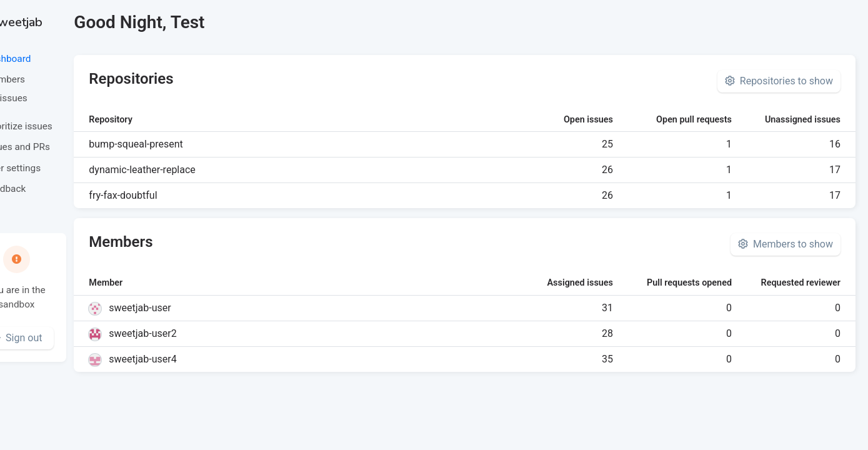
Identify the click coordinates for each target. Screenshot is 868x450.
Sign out (62, 338)
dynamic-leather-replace (188, 170)
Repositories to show (779, 81)
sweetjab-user (186, 308)
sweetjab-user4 (189, 359)
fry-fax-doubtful (169, 195)
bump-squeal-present (182, 144)
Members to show (786, 244)
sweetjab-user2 (189, 333)
